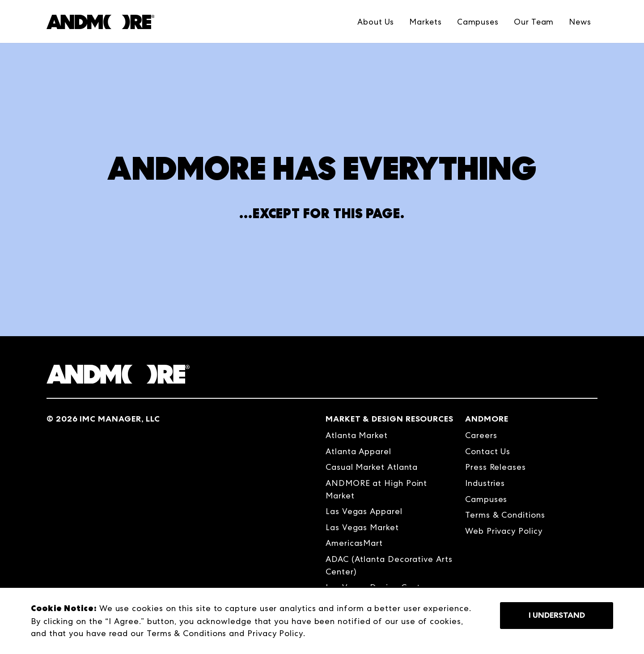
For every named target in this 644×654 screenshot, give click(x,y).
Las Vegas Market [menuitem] (362, 527)
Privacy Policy (275, 633)
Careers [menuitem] (481, 435)
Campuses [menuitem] (486, 499)
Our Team (534, 22)
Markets (425, 22)
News (580, 22)
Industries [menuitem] (485, 483)
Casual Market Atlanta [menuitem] (372, 467)
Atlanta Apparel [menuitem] (358, 451)
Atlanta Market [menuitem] (357, 435)
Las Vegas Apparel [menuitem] (364, 511)
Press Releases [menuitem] (496, 467)
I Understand (557, 615)
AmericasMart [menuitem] (354, 543)
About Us (376, 22)
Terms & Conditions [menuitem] (505, 515)
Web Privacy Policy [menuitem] (504, 531)
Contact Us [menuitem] (488, 451)
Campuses (478, 22)
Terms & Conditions (187, 633)
